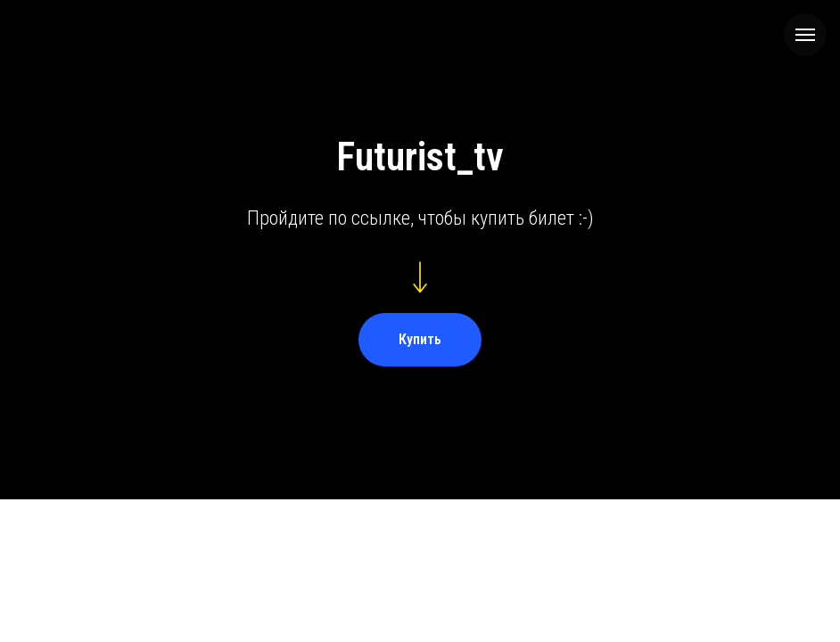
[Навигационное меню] (805, 35)
